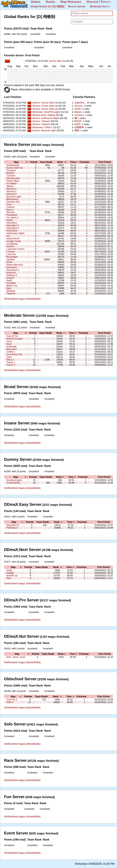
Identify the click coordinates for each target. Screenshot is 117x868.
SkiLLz (10, 360)
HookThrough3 (52, 112)
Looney (10, 252)
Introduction (13, 178)
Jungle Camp (14, 241)
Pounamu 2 (13, 270)
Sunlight (11, 283)
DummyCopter (14, 480)
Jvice (9, 341)
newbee (11, 259)
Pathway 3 (12, 528)
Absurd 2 (11, 191)
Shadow (11, 291)
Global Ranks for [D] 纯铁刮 (47, 6)
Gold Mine (12, 231)
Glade (10, 220)
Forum (106, 2)
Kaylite (10, 246)
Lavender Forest (15, 249)
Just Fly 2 (12, 700)
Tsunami (11, 170)
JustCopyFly (13, 483)
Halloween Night (50, 118)
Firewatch (12, 215)
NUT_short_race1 (16, 657)
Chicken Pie (13, 202)
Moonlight (12, 257)
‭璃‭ (76, 118)
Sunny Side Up (57, 61)
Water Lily (12, 286)
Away (9, 570)
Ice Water (11, 183)
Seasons (11, 273)
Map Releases (71, 2)
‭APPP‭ (78, 109)
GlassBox (12, 223)
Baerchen (12, 349)
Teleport (46, 121)
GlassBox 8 (13, 228)
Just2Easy (12, 244)
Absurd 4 (11, 194)
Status (36, 2)
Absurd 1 (11, 189)
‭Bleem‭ (78, 112)
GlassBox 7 (13, 225)
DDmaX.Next (39, 115)
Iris (8, 236)
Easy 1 (10, 210)
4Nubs (10, 186)
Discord (92, 2)
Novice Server (77, 6)
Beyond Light (49, 130)
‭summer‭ (79, 115)
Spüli (9, 280)
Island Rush (13, 238)
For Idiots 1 (13, 218)
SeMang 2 (12, 275)
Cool (9, 204)
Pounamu (12, 267)
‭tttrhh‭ (77, 124)
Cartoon (11, 176)
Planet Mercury (15, 265)
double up (12, 576)
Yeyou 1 (11, 362)
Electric (11, 212)
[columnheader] (16, 162)
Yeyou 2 (11, 365)
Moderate (37, 112)
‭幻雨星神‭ (79, 127)
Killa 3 (10, 702)
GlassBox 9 (13, 525)
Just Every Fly (14, 354)
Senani (10, 278)
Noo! (9, 344)
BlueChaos (12, 199)
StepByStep (13, 165)
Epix (9, 288)
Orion (10, 262)
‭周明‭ (77, 130)
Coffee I (48, 127)
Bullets (10, 173)
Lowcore (11, 254)
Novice (36, 103)
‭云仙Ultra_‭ (80, 103)
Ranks (50, 2)
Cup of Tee (12, 336)
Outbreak (11, 347)
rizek (9, 357)
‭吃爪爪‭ (78, 121)
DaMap (51, 115)
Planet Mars (13, 181)
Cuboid (10, 207)
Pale (9, 578)
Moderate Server (100, 6)
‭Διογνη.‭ (79, 106)
